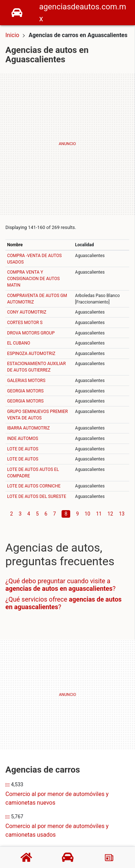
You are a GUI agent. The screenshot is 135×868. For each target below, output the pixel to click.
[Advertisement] (67, 144)
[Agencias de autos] (68, 857)
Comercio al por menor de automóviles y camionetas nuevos (57, 798)
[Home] (17, 12)
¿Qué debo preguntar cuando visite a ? (60, 585)
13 (122, 514)
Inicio (12, 35)
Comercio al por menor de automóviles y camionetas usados (57, 830)
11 (99, 514)
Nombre (15, 245)
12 (111, 514)
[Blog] (109, 858)
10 (87, 514)
